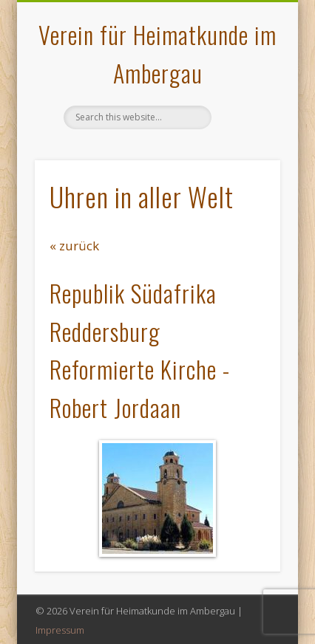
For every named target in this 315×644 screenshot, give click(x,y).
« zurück (74, 246)
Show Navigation (244, 132)
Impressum (60, 630)
